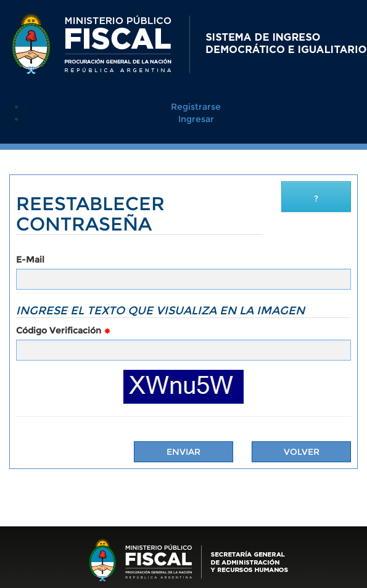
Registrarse (196, 107)
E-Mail (30, 259)
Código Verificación (63, 330)
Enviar (183, 452)
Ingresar (196, 119)
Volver (302, 452)
